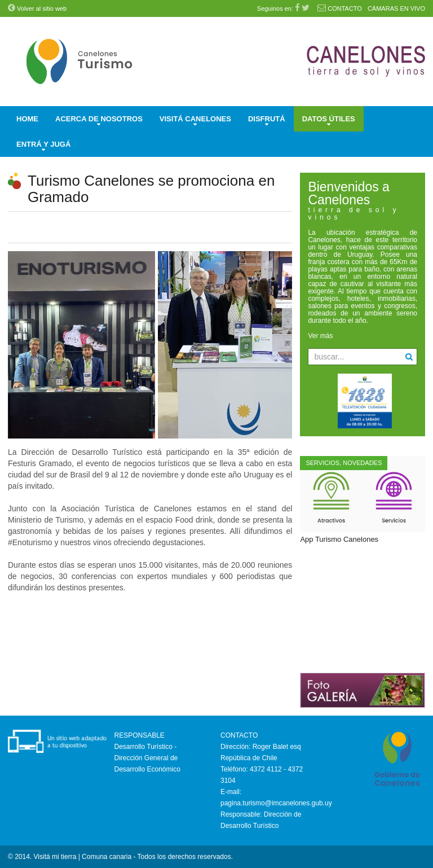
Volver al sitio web (37, 8)
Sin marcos (363, 608)
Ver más (320, 336)
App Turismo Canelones (339, 539)
